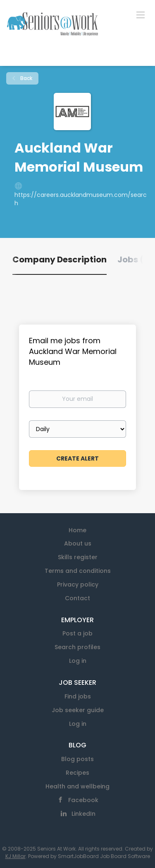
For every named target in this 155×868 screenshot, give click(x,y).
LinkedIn (83, 814)
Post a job (77, 633)
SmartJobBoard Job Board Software (104, 856)
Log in (78, 661)
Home (77, 530)
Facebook (83, 800)
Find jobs (78, 696)
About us (78, 543)
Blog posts (77, 759)
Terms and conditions (78, 571)
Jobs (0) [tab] (135, 259)
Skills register (78, 557)
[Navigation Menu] (141, 15)
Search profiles (77, 647)
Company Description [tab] (60, 259)
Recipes (77, 773)
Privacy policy (78, 584)
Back (26, 78)
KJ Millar (15, 856)
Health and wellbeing (77, 786)
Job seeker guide (78, 710)
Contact (77, 598)
